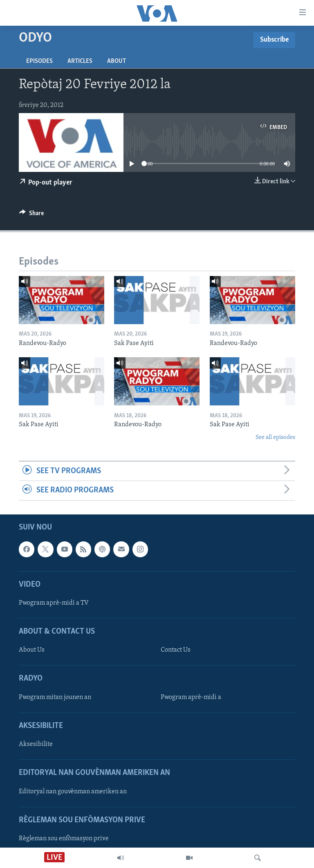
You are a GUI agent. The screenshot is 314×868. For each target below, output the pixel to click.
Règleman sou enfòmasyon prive (64, 838)
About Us (32, 650)
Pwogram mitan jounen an (55, 697)
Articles (80, 61)
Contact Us (176, 650)
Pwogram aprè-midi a (191, 697)
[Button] (31, 215)
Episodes (39, 61)
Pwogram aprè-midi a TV (54, 603)
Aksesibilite (36, 744)
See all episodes (275, 437)
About (117, 61)
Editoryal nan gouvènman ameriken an (73, 791)
